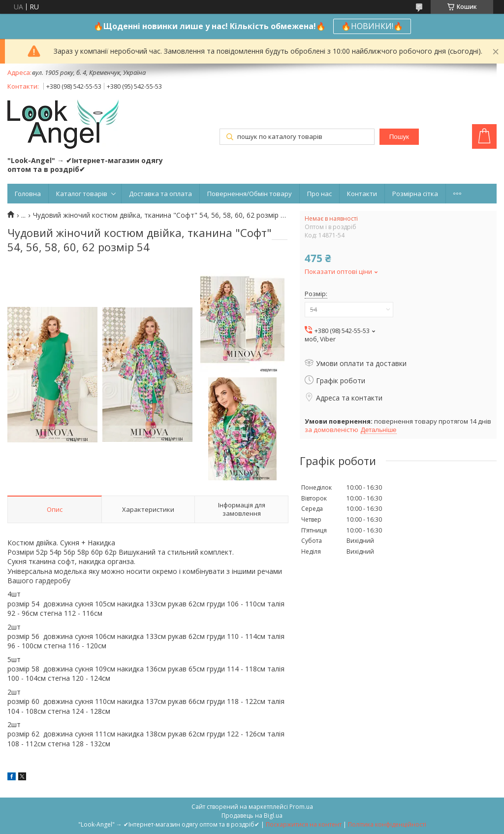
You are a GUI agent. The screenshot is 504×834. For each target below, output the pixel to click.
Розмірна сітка (415, 194)
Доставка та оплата (160, 194)
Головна (28, 194)
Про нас (319, 194)
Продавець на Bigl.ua (252, 816)
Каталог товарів (82, 194)
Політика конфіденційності (387, 824)
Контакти (362, 194)
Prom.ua (301, 807)
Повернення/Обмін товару (250, 194)
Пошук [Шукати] (399, 137)
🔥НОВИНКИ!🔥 (372, 26)
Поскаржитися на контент (304, 824)
